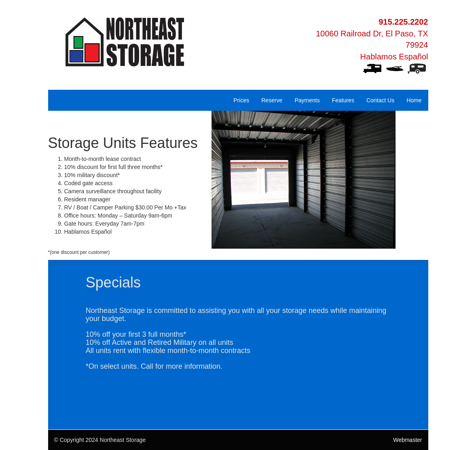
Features (343, 100)
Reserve (272, 100)
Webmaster (407, 440)
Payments (307, 100)
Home (414, 100)
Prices (241, 100)
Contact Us (380, 100)
